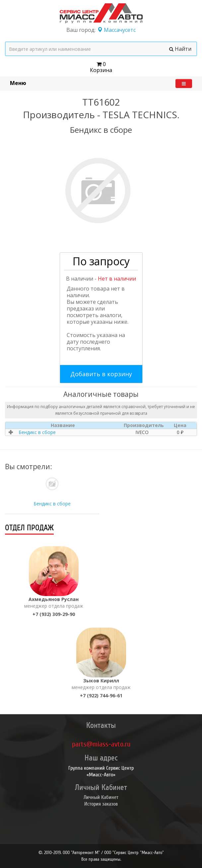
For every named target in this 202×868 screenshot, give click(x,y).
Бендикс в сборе (52, 504)
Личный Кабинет (101, 797)
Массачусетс (116, 30)
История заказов (101, 804)
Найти (180, 49)
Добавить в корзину (101, 374)
